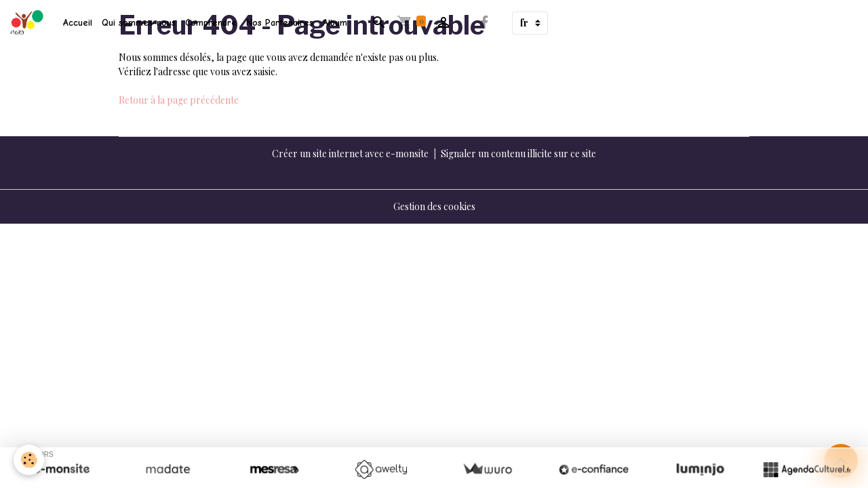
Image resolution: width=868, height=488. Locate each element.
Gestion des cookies (434, 206)
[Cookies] (29, 460)
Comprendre (211, 23)
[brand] (29, 23)
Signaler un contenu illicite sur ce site (518, 154)
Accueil (78, 23)
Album (335, 23)
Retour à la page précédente (179, 100)
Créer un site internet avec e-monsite (350, 154)
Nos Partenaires (280, 23)
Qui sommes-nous (139, 23)
